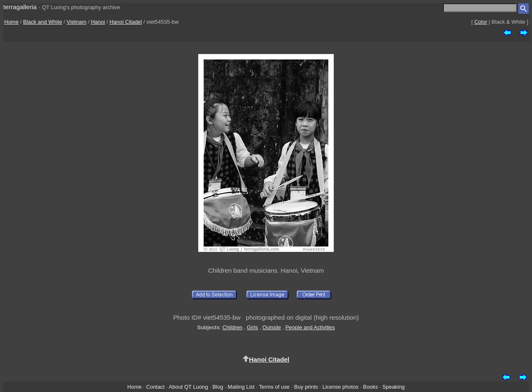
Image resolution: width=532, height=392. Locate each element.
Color (481, 22)
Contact (155, 387)
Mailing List (241, 387)
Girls (252, 327)
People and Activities (310, 327)
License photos (341, 387)
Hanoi (98, 22)
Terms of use (274, 387)
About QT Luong (188, 387)
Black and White (43, 22)
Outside (271, 327)
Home (11, 22)
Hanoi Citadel (126, 22)
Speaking (394, 387)
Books (370, 387)
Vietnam (76, 22)
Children (232, 327)
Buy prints (306, 387)
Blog (218, 387)
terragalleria (20, 7)
